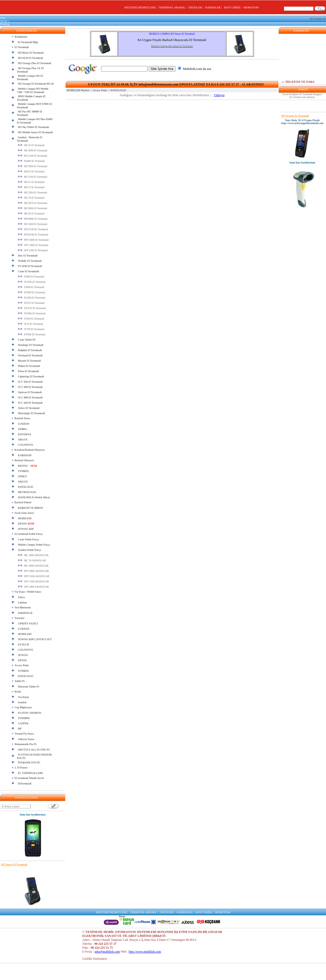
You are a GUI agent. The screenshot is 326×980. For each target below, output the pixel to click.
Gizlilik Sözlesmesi (95, 959)
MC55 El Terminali (31, 182)
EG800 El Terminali (32, 298)
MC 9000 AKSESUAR (33, 566)
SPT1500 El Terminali (33, 250)
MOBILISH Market (78, 90)
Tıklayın (219, 95)
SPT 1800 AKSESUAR (33, 587)
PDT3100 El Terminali (33, 229)
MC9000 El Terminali (33, 208)
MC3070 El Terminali (33, 203)
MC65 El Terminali (31, 171)
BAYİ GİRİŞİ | (233, 7)
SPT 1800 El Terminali (33, 245)
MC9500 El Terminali (33, 166)
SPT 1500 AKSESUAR (33, 581)
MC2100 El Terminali (33, 156)
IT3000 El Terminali (32, 313)
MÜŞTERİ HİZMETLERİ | (141, 7)
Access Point (100, 90)
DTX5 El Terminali (31, 303)
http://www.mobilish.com (145, 952)
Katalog (5, 24)
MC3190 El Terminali (33, 177)
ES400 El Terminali (31, 161)
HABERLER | (214, 7)
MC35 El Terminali (31, 145)
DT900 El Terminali (32, 292)
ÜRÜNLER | (196, 7)
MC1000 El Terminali (33, 224)
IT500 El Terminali (31, 319)
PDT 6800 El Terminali (33, 240)
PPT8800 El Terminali (33, 219)
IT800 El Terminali (31, 277)
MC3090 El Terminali (33, 150)
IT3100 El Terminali (32, 282)
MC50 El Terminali (31, 214)
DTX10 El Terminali (32, 308)
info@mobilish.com (107, 952)
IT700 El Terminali (31, 329)
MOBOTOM (251, 7)
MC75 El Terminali (31, 187)
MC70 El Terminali (31, 198)
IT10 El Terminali (30, 324)
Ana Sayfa (4, 19)
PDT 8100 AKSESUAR (34, 576)
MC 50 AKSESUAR (32, 560)
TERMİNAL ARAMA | (173, 7)
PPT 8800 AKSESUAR (33, 571)
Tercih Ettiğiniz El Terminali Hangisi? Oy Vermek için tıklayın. (302, 96)
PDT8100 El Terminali (33, 235)
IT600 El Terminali (31, 287)
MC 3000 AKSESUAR (33, 555)
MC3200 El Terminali (33, 193)
